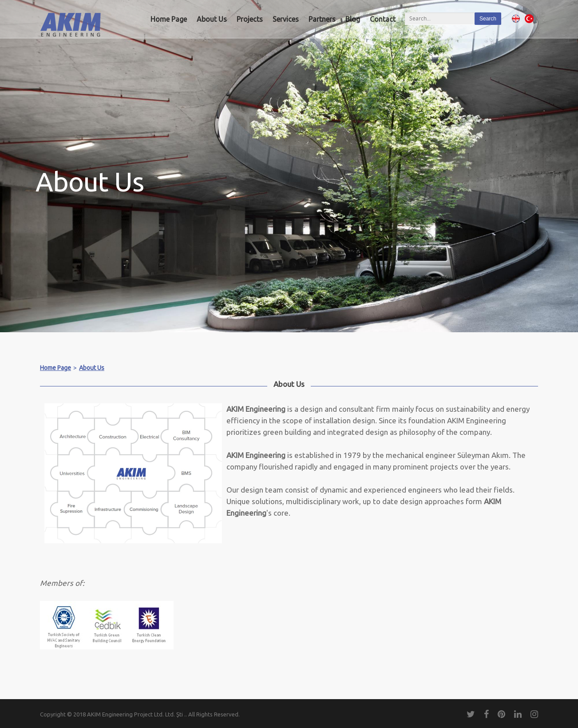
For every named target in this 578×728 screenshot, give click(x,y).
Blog (353, 19)
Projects (250, 19)
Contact (383, 19)
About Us (212, 19)
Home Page (169, 19)
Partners (322, 19)
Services (286, 19)
